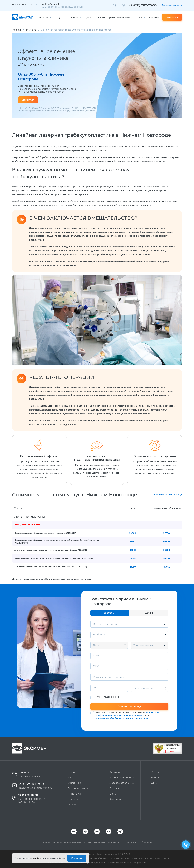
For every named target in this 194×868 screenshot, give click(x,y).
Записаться (172, 17)
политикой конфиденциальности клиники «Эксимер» (127, 714)
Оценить (172, 751)
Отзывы (73, 805)
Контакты (154, 17)
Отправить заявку (129, 706)
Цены (88, 17)
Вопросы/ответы (78, 788)
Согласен (77, 858)
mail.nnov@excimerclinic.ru (36, 788)
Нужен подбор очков (107, 697)
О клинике (74, 783)
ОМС (154, 783)
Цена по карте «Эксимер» (167, 508)
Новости (73, 799)
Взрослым (110, 613)
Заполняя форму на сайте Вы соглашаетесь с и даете (127, 715)
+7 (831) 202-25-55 (143, 5)
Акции (102, 17)
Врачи (111, 17)
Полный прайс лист (167, 495)
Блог (140, 17)
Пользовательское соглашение (102, 842)
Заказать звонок (172, 5)
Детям (149, 613)
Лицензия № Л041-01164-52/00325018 (61, 842)
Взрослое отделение (122, 778)
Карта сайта (130, 842)
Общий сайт (147, 842)
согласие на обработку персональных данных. (122, 718)
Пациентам (124, 17)
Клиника (44, 17)
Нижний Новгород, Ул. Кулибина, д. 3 (32, 800)
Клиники (115, 772)
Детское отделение (122, 783)
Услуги (59, 17)
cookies (37, 858)
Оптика (74, 17)
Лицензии (74, 794)
